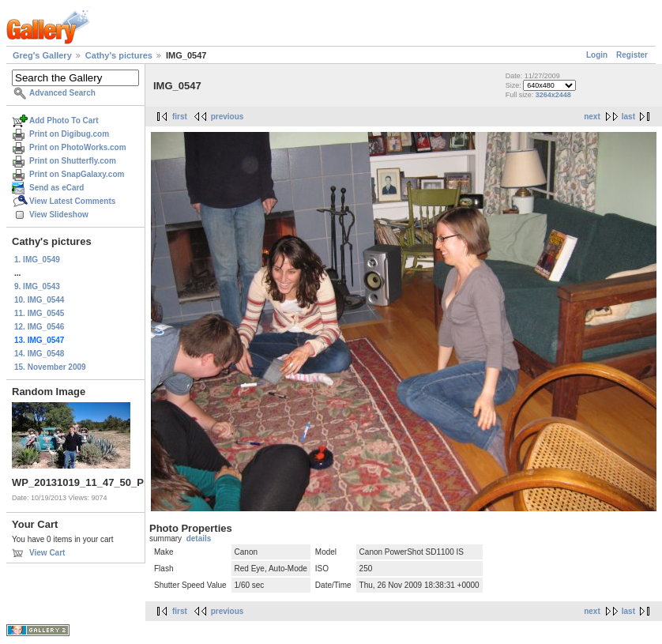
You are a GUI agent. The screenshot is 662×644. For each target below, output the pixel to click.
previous (228, 117)
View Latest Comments (72, 201)
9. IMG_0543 (37, 286)
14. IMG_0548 (39, 354)
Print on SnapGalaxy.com (77, 174)
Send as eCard (56, 188)
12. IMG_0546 (39, 327)
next (592, 117)
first (180, 117)
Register (632, 55)
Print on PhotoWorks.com (78, 147)
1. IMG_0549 (37, 260)
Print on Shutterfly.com (73, 161)
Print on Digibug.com (69, 134)
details (199, 539)
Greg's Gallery (42, 55)
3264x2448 (553, 95)
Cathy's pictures (119, 55)
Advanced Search (62, 93)
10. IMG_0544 (39, 300)
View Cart (47, 553)
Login (597, 55)
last (628, 117)
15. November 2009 (50, 367)
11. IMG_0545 (39, 313)
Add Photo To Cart (64, 121)
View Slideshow (59, 215)
